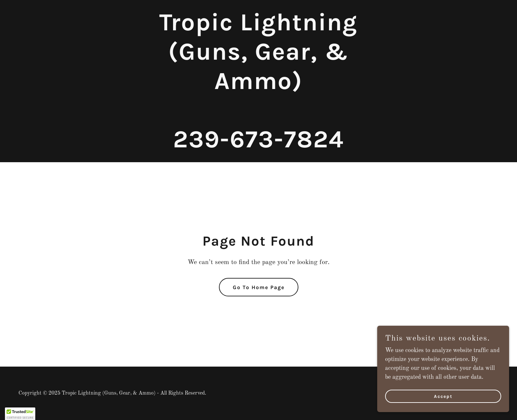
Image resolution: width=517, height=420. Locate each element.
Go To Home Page (259, 287)
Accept (443, 396)
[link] (258, 146)
